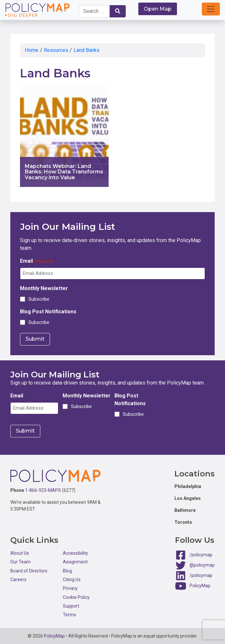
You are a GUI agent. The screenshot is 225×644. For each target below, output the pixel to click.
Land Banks (87, 50)
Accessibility (75, 553)
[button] (211, 9)
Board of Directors (29, 570)
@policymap (202, 564)
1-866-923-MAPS (43, 490)
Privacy (70, 588)
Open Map (158, 9)
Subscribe (39, 299)
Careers (18, 579)
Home (32, 50)
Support (71, 606)
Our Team (20, 561)
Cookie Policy (76, 597)
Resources (56, 50)
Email (36, 261)
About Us (20, 553)
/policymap (201, 554)
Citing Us (72, 579)
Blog (67, 570)
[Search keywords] (94, 11)
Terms (69, 614)
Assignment (75, 561)
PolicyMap (200, 585)
